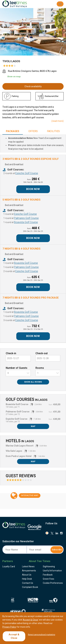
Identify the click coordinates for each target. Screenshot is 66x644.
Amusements (29, 571)
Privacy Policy (9, 627)
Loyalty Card (9, 566)
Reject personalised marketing (42, 635)
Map (33, 426)
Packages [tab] (13, 131)
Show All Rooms (33, 382)
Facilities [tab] (53, 131)
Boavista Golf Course (26, 222)
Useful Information (52, 571)
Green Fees (49, 579)
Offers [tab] (33, 131)
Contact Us (28, 583)
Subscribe (57, 550)
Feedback (48, 575)
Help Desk (27, 579)
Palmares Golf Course (26, 218)
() (58, 121)
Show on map (14, 76)
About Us (27, 575)
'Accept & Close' (31, 620)
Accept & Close (14, 636)
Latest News (28, 566)
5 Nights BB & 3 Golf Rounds (21, 200)
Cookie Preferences (53, 583)
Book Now (33, 189)
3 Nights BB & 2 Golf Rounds (31, 159)
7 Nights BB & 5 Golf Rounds (31, 298)
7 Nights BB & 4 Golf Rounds (21, 249)
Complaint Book (30, 587)
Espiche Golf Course (27, 173)
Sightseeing (49, 566)
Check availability (33, 86)
